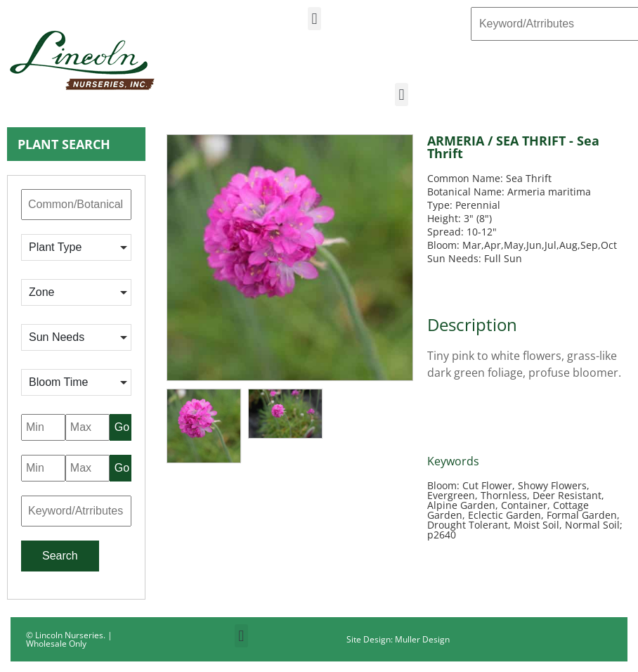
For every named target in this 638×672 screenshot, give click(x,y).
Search (60, 556)
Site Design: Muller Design (398, 639)
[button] (314, 19)
